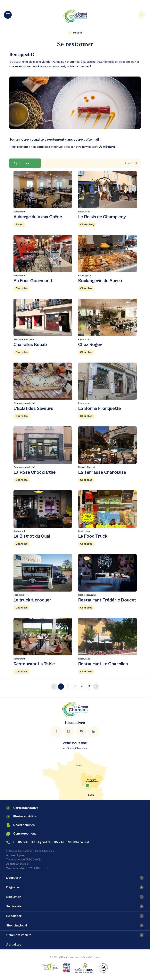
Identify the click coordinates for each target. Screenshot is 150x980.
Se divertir (14, 906)
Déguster (13, 887)
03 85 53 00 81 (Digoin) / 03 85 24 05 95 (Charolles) (48, 842)
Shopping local (17, 925)
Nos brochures (20, 825)
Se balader (14, 916)
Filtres (22, 163)
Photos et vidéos (21, 817)
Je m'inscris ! (108, 147)
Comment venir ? (18, 935)
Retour (75, 33)
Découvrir (14, 878)
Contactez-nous (21, 834)
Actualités (14, 945)
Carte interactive (22, 808)
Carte (132, 163)
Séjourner (14, 897)
